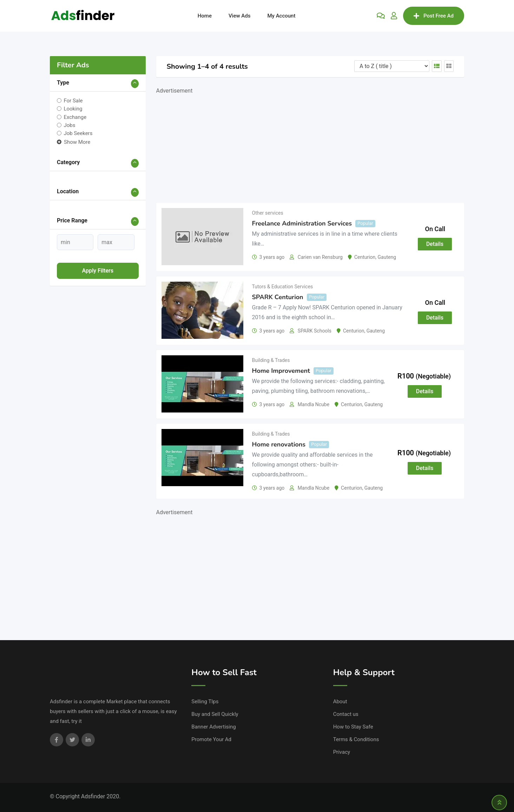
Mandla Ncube (314, 404)
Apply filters (98, 271)
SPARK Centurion (278, 297)
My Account (281, 16)
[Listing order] (392, 66)
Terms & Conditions (356, 739)
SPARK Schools (315, 331)
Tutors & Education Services (283, 287)
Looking (73, 109)
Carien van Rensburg (320, 257)
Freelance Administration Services (302, 223)
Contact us (346, 714)
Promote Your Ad (211, 739)
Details (435, 244)
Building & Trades (271, 360)
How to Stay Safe (353, 727)
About (340, 702)
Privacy (342, 752)
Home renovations (279, 444)
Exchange (75, 117)
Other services (268, 213)
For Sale (73, 101)
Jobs (69, 125)
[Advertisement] (310, 145)
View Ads (240, 16)
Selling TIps (205, 702)
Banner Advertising (213, 727)
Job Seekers (78, 133)
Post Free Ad (434, 16)
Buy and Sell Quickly (215, 714)
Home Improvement (281, 371)
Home (205, 16)
